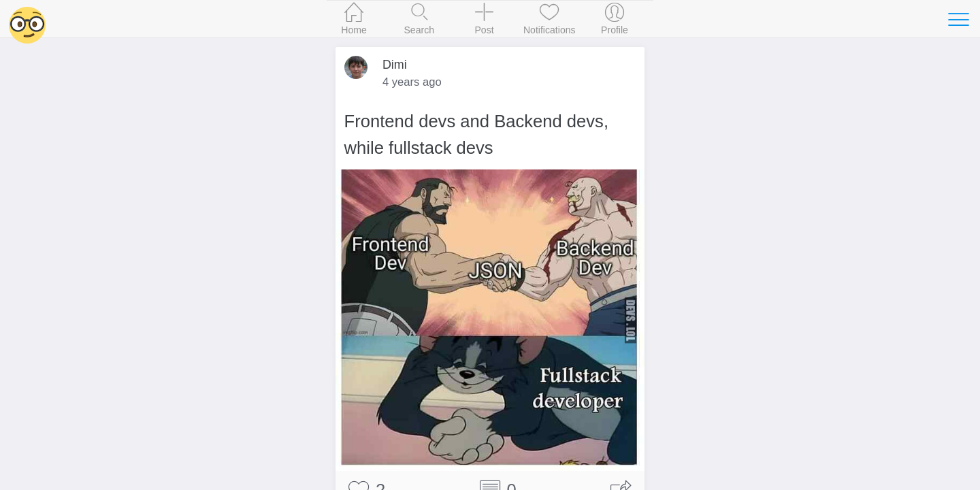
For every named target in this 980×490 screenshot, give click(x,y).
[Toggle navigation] (958, 19)
